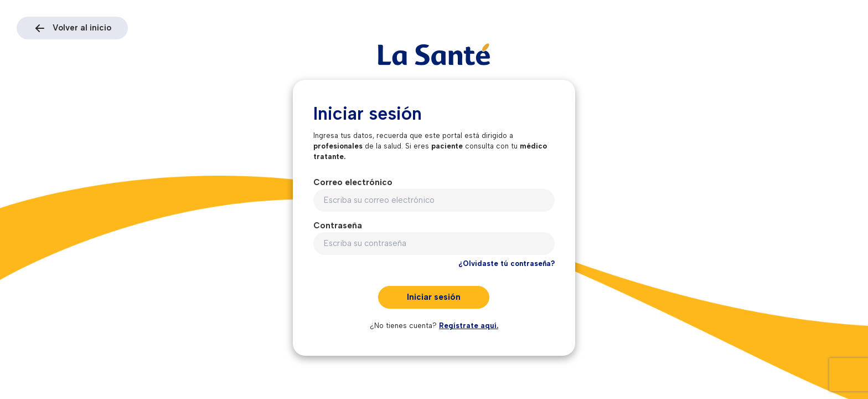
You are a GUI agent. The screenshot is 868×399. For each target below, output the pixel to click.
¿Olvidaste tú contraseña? (507, 264)
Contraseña (338, 226)
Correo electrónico (353, 183)
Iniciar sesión (434, 297)
